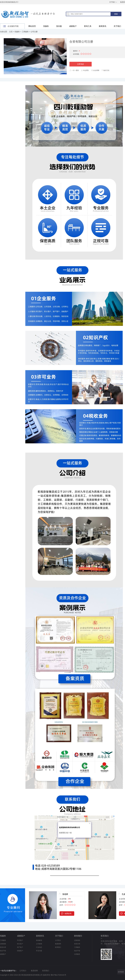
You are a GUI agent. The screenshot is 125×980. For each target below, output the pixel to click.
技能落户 (20, 951)
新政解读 (39, 940)
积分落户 (20, 944)
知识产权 (3, 951)
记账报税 (3, 944)
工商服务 (25, 32)
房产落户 (20, 947)
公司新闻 (39, 944)
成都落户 (73, 26)
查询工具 (88, 26)
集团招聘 (58, 944)
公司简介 (58, 940)
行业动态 (39, 947)
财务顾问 (78, 936)
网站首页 (32, 26)
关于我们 (112, 2)
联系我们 (58, 947)
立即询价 (81, 64)
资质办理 (3, 947)
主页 (11, 32)
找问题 (59, 26)
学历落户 (20, 940)
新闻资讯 (103, 26)
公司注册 (34, 32)
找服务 (46, 26)
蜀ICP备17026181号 (58, 975)
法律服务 (77, 954)
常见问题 (39, 951)
